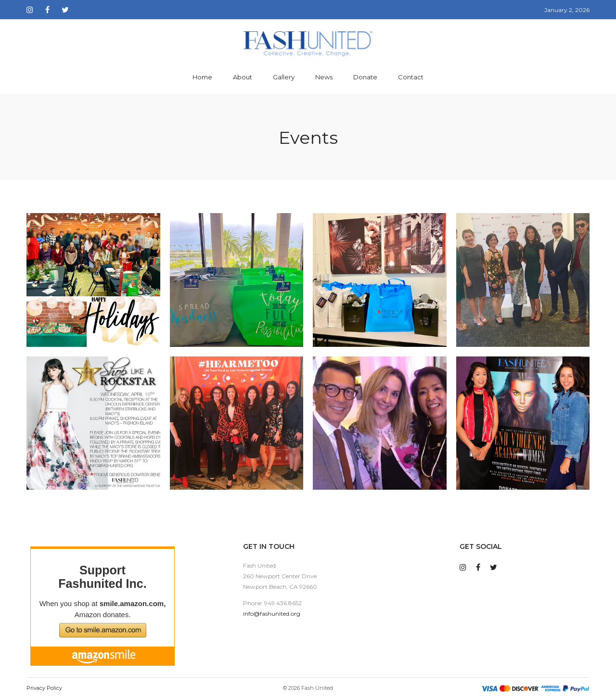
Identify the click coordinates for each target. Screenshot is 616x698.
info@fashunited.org (272, 614)
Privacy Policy (44, 688)
